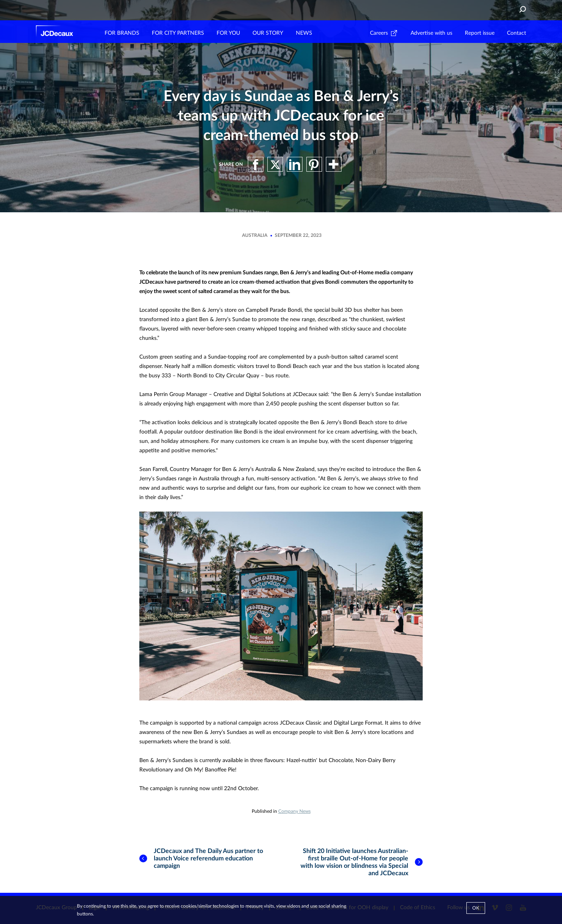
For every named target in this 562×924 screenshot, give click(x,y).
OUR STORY (268, 33)
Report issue (480, 33)
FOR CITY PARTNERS (178, 33)
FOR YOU (228, 33)
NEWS (304, 33)
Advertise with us (431, 33)
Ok (476, 908)
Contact (517, 33)
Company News (294, 811)
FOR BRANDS (122, 33)
